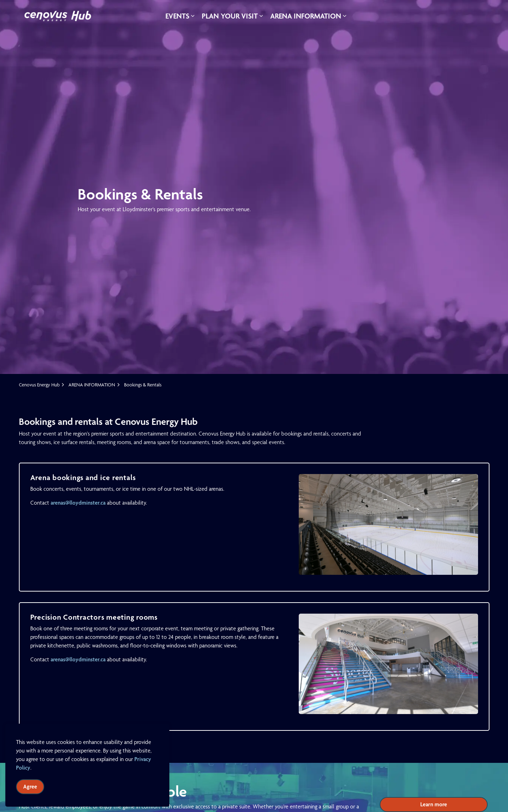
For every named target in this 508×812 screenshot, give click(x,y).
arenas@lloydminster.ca (78, 503)
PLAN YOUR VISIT (230, 16)
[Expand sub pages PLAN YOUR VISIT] (261, 16)
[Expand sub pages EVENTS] (193, 16)
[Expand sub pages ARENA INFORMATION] (345, 16)
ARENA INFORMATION (306, 16)
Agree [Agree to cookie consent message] (30, 787)
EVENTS (177, 16)
